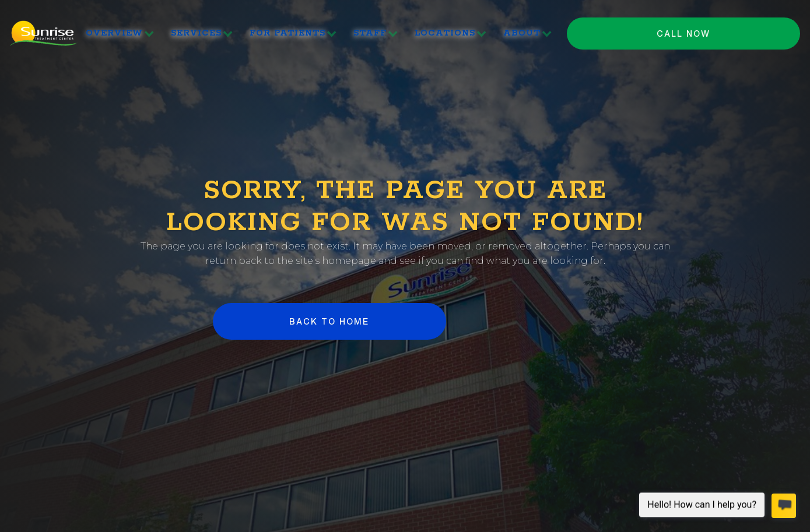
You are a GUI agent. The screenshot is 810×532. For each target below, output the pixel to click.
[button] (120, 34)
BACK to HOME (329, 321)
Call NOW (683, 34)
